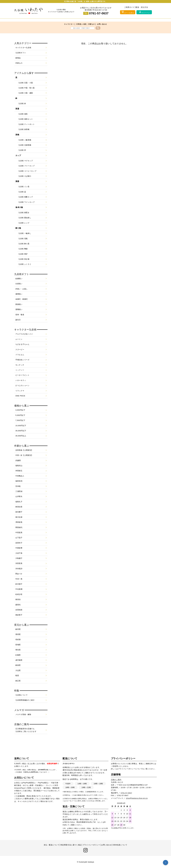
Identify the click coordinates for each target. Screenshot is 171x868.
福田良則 (19, 481)
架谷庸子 (19, 512)
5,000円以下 (20, 415)
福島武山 (19, 466)
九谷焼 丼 (22, 150)
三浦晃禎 (19, 491)
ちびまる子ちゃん (22, 344)
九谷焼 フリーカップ (27, 166)
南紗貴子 (19, 615)
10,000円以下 (21, 426)
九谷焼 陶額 (23, 249)
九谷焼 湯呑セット (26, 119)
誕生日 (18, 320)
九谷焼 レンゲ (24, 223)
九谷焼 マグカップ (26, 161)
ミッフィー (20, 370)
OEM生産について (120, 845)
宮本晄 (18, 486)
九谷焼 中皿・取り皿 (27, 88)
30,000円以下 (21, 431)
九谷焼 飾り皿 (24, 244)
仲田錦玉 (19, 471)
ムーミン (19, 339)
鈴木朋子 (19, 584)
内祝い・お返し (22, 289)
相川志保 (19, 517)
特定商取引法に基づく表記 (71, 845)
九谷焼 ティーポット (27, 124)
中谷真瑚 (19, 589)
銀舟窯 (18, 629)
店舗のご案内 (116, 780)
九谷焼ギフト (21, 53)
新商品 (18, 58)
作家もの (91, 24)
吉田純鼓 (19, 610)
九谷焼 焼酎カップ (26, 197)
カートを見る (128, 12)
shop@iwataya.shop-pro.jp (137, 798)
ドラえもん (20, 355)
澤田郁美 (19, 522)
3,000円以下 (20, 410)
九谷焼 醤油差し (25, 218)
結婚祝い (19, 279)
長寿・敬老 (20, 315)
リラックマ (20, 391)
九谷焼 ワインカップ (27, 202)
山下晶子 (19, 538)
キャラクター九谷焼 (23, 48)
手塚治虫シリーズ (22, 360)
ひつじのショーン (22, 385)
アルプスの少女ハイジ (24, 334)
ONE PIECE (20, 396)
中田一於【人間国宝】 (24, 455)
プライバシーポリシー (127, 769)
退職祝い (19, 309)
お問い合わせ (102, 24)
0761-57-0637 (99, 13)
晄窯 (17, 676)
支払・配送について (52, 845)
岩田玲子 (19, 543)
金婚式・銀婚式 (22, 299)
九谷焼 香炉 (23, 254)
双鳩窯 (18, 645)
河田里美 (19, 563)
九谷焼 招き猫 (24, 259)
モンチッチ (20, 365)
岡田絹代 (19, 527)
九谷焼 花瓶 (23, 239)
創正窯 (18, 681)
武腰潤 (18, 460)
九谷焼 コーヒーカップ (27, 171)
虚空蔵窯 (19, 660)
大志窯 (18, 670)
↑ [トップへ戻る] (166, 863)
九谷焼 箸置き (24, 213)
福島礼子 (19, 502)
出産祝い (19, 284)
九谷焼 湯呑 (23, 114)
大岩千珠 (19, 553)
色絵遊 (18, 639)
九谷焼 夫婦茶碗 (25, 145)
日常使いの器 (81, 24)
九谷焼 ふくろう (25, 264)
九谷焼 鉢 (22, 103)
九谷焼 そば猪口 (25, 176)
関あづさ (19, 574)
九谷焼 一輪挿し (25, 233)
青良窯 (18, 650)
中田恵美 (19, 533)
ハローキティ (21, 380)
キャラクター (69, 24)
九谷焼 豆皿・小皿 (26, 83)
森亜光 (18, 605)
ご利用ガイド (129, 7)
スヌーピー (20, 350)
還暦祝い (19, 294)
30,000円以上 (21, 436)
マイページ (144, 12)
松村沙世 (19, 594)
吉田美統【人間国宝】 (24, 450)
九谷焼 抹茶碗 (24, 129)
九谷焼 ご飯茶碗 (25, 140)
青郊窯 (18, 634)
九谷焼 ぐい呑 (24, 187)
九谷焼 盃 (22, 192)
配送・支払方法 (142, 7)
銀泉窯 (18, 665)
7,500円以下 (20, 420)
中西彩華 (19, 548)
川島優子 (19, 558)
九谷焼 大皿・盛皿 (26, 93)
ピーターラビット (22, 375)
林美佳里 (19, 507)
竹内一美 (19, 579)
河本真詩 (19, 569)
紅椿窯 (18, 655)
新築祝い (19, 304)
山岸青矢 (19, 496)
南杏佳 (18, 599)
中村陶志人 (20, 476)
